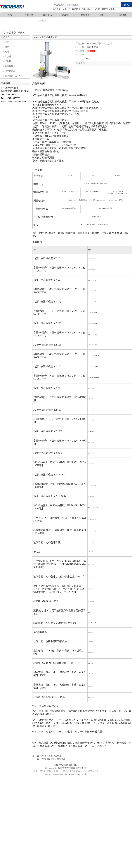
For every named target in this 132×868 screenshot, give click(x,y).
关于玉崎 (29, 15)
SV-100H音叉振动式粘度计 (99, 43)
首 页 (10, 15)
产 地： (81, 55)
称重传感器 (9, 71)
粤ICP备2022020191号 (76, 774)
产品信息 (58, 5)
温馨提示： (82, 63)
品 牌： (81, 47)
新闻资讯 (48, 15)
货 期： (81, 59)
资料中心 (104, 15)
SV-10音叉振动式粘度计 (52, 756)
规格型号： (81, 51)
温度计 (7, 56)
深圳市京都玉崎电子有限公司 (72, 768)
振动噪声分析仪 (12, 76)
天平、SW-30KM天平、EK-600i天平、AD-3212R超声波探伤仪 (88, 9)
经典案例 (85, 15)
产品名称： (81, 43)
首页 (3, 33)
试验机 (21, 33)
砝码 (6, 52)
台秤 (6, 42)
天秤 (6, 47)
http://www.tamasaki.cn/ (66, 765)
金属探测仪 (9, 66)
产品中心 (66, 15)
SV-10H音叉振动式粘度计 (53, 759)
